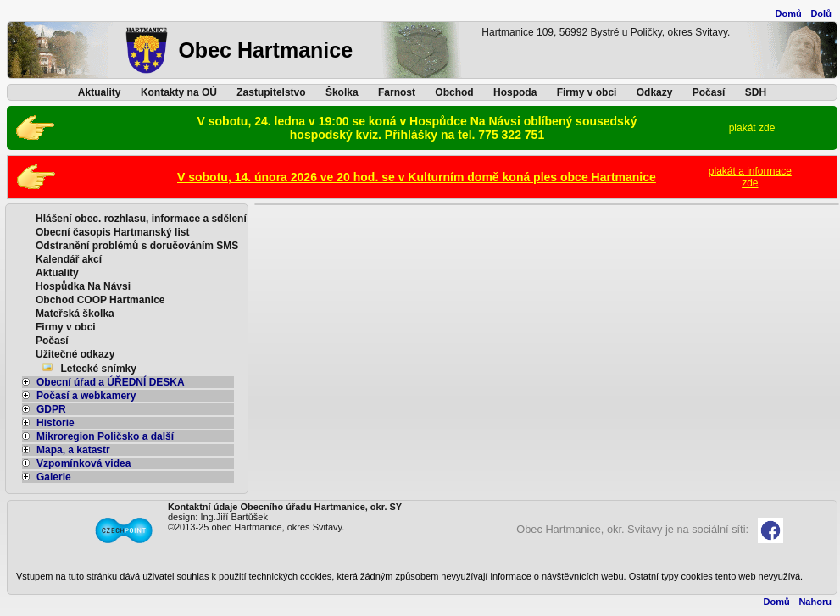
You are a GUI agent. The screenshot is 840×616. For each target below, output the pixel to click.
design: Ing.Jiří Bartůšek (218, 517)
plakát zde (752, 128)
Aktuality (100, 92)
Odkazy (655, 92)
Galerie (47, 477)
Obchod (454, 92)
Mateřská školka (75, 314)
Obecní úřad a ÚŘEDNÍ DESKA (103, 382)
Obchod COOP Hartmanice (100, 300)
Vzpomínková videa (76, 463)
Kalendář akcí (69, 259)
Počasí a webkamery (79, 396)
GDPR (44, 409)
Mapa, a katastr (66, 450)
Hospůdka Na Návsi (83, 286)
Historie (48, 423)
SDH (756, 92)
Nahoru (815, 602)
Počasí (709, 92)
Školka (342, 92)
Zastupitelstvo (271, 92)
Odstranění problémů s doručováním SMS (137, 246)
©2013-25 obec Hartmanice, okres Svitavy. (256, 527)
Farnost (397, 92)
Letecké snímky (99, 369)
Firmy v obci (587, 92)
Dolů (821, 14)
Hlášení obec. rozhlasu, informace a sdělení (141, 219)
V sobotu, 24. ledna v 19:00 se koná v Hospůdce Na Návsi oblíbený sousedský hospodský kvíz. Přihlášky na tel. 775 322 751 (417, 128)
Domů (789, 14)
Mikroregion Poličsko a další (98, 436)
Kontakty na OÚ (179, 92)
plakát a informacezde (750, 177)
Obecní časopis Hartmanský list (112, 232)
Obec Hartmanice (265, 50)
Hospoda (515, 92)
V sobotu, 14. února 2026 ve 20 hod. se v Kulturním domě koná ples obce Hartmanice (417, 177)
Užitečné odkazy (75, 354)
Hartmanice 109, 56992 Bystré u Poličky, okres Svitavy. (606, 32)
